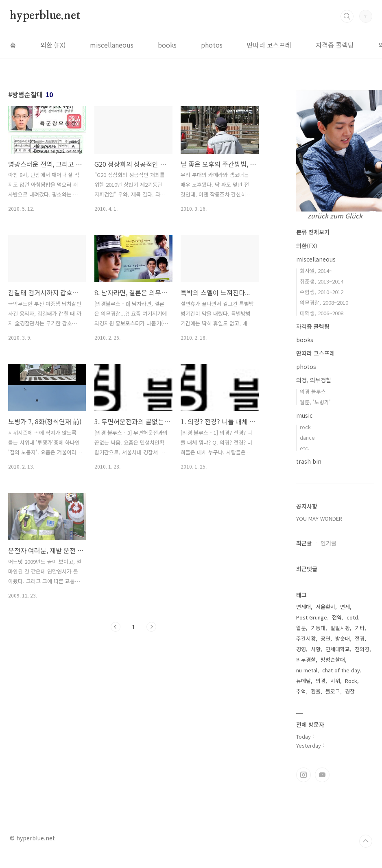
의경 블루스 (313, 391)
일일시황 (340, 628)
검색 (347, 16)
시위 (335, 681)
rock (305, 427)
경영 (301, 649)
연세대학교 (338, 649)
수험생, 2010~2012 (322, 292)
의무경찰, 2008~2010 (324, 302)
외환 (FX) (53, 45)
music (304, 415)
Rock (351, 681)
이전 (116, 627)
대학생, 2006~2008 (322, 313)
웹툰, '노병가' (315, 402)
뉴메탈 (303, 681)
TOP (366, 841)
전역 (337, 617)
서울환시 (325, 607)
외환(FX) (307, 246)
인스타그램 (303, 775)
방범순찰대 (333, 660)
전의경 (362, 649)
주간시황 (306, 638)
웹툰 (301, 628)
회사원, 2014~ (316, 271)
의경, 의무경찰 (314, 380)
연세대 (303, 607)
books (167, 45)
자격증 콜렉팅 (335, 45)
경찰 (350, 691)
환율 (316, 691)
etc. (305, 448)
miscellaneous (112, 45)
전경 (360, 638)
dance (307, 437)
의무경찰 (306, 660)
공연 (325, 638)
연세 (345, 607)
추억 (301, 691)
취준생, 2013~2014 (322, 281)
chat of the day (341, 670)
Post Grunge (312, 617)
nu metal (307, 670)
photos (212, 45)
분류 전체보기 (313, 232)
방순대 (343, 638)
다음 (151, 627)
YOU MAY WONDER (319, 518)
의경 (321, 681)
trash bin (309, 461)
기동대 (318, 628)
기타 (360, 628)
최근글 (304, 543)
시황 (316, 649)
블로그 (333, 691)
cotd (352, 617)
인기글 (329, 543)
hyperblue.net (45, 16)
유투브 (322, 775)
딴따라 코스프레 (269, 45)
